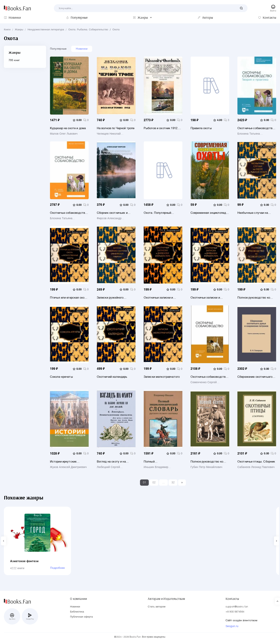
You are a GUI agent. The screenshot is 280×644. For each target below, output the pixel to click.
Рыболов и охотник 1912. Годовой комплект (161, 128)
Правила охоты (201, 128)
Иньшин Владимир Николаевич (156, 467)
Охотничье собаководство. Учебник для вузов (69, 213)
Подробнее (57, 568)
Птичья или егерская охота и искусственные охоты (69, 298)
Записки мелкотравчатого (162, 377)
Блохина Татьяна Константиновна (249, 134)
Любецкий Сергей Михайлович (108, 467)
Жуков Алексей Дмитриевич (68, 467)
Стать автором (157, 607)
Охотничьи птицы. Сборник (256, 462)
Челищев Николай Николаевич (109, 134)
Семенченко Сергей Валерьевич (204, 382)
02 (154, 483)
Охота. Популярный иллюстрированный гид (160, 213)
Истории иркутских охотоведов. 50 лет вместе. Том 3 (69, 462)
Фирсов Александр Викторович (109, 218)
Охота (116, 30)
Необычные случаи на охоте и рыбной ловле (253, 213)
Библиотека (77, 612)
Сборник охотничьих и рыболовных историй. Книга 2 (116, 213)
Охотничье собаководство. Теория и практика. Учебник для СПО (257, 128)
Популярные (58, 49)
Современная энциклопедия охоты (210, 213)
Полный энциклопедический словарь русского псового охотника (162, 462)
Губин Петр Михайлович (206, 467)
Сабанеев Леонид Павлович (256, 467)
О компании (78, 599)
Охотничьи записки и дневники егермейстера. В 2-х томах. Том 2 (209, 298)
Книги (7, 30)
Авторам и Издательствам (166, 599)
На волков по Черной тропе (116, 128)
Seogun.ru (232, 626)
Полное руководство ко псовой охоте (254, 298)
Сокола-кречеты (61, 377)
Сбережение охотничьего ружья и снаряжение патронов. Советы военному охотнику (255, 377)
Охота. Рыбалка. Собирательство (88, 30)
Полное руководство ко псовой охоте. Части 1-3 (207, 462)
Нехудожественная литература (46, 30)
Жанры (19, 30)
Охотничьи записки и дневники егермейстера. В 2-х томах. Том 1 (162, 298)
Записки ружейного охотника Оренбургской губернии (113, 298)
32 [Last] (173, 483)
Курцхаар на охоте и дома (68, 128)
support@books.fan (237, 607)
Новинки (82, 49)
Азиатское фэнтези (24, 561)
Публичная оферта (81, 617)
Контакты (232, 599)
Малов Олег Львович (64, 134)
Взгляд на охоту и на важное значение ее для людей (114, 462)
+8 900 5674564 (235, 612)
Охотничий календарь (112, 377)
